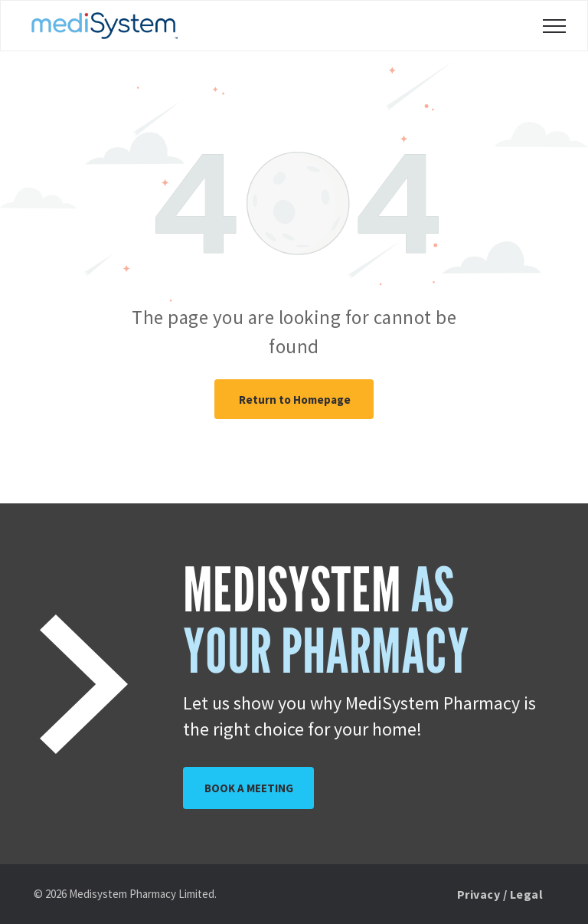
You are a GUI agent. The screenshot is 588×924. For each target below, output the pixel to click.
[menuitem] (500, 894)
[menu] (554, 26)
